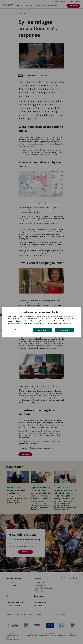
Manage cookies (20, 330)
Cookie (18, 321)
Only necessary (43, 330)
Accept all (65, 330)
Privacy (11, 321)
